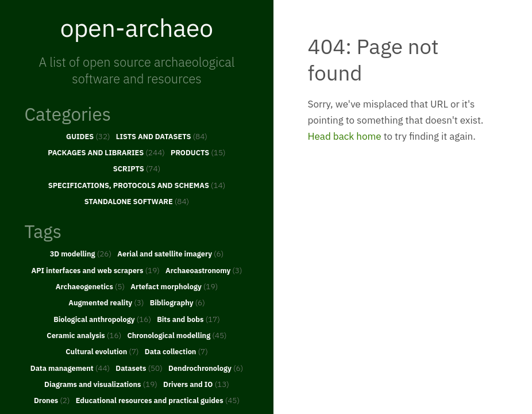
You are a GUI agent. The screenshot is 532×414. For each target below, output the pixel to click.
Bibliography (178, 302)
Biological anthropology (102, 319)
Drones (52, 400)
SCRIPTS (137, 168)
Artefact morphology (174, 286)
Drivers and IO (196, 384)
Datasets (139, 368)
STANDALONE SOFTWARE (137, 201)
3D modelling (81, 254)
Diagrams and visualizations (101, 384)
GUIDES (88, 136)
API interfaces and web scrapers (95, 270)
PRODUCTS (198, 152)
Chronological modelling (177, 335)
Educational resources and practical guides (158, 400)
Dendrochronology (206, 368)
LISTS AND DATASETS (162, 136)
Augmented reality (106, 302)
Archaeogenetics (90, 286)
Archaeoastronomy (204, 270)
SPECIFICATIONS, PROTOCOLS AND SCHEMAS (137, 185)
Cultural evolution (102, 351)
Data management (70, 368)
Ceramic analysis (84, 335)
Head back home (345, 136)
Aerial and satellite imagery (170, 254)
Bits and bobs (188, 319)
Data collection (176, 351)
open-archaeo (137, 28)
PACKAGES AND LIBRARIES (106, 152)
